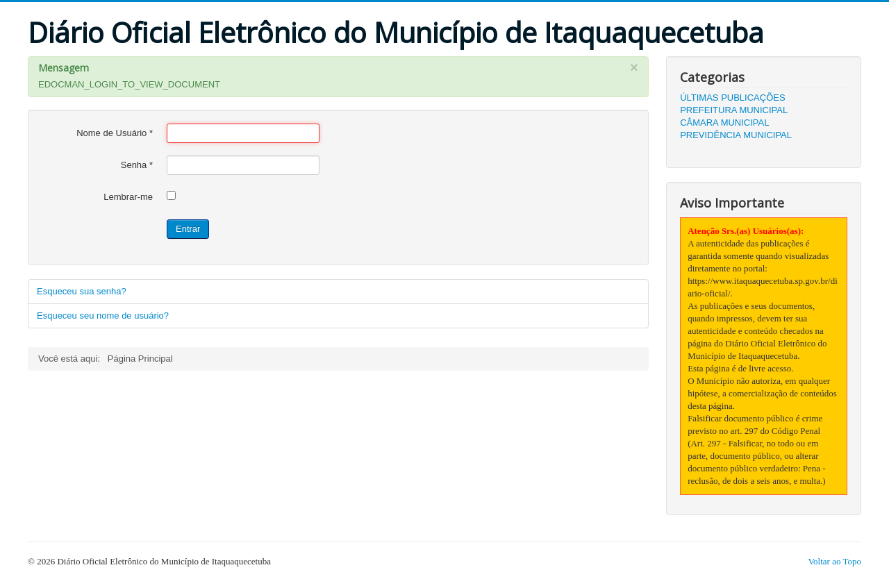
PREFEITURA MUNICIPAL (734, 110)
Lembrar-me (128, 197)
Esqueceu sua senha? (82, 291)
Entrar (188, 229)
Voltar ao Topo (834, 561)
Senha (137, 165)
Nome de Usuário (115, 133)
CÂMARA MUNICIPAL (724, 123)
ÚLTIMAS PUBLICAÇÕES (732, 98)
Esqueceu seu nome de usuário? (103, 316)
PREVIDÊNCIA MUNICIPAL (736, 135)
